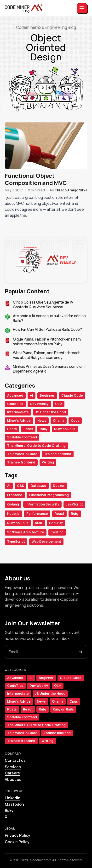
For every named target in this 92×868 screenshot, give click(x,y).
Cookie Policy (17, 842)
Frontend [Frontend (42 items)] (15, 495)
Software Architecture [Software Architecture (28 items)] (26, 532)
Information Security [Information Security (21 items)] (42, 504)
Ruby (44, 429)
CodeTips (15, 404)
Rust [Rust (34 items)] (39, 523)
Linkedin (13, 798)
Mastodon (14, 804)
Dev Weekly (39, 404)
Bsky (9, 810)
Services (13, 767)
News (42, 421)
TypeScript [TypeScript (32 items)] (16, 542)
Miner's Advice (19, 421)
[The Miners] (24, 8)
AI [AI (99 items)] (9, 486)
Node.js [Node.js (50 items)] (13, 514)
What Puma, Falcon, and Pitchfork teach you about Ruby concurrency (47, 355)
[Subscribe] (81, 652)
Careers (12, 773)
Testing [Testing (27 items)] (57, 532)
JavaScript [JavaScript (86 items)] (74, 504)
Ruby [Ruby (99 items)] (75, 514)
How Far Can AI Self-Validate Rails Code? (47, 330)
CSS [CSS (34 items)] (20, 486)
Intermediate (18, 412)
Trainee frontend (21, 462)
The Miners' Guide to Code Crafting (36, 446)
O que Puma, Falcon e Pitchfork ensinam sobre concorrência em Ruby (47, 342)
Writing (48, 462)
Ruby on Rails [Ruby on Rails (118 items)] (18, 523)
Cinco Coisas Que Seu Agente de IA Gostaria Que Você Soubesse (43, 305)
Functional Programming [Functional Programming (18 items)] (49, 495)
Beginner (47, 395)
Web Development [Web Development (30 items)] (46, 542)
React (28, 429)
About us (13, 779)
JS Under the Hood (51, 412)
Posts (12, 429)
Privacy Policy (17, 835)
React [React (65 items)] (59, 514)
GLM (59, 404)
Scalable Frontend (22, 437)
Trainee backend (58, 454)
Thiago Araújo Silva (71, 190)
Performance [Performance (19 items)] (37, 514)
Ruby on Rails (65, 429)
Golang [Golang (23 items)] (13, 504)
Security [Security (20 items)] (56, 523)
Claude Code (72, 395)
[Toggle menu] (82, 8)
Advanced (15, 395)
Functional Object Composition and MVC (36, 179)
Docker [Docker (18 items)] (59, 486)
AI (32, 395)
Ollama (59, 421)
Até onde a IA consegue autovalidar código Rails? (49, 318)
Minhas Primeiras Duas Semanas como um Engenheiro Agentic (49, 369)
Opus (75, 421)
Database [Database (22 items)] (38, 486)
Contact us (15, 760)
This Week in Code (22, 454)
